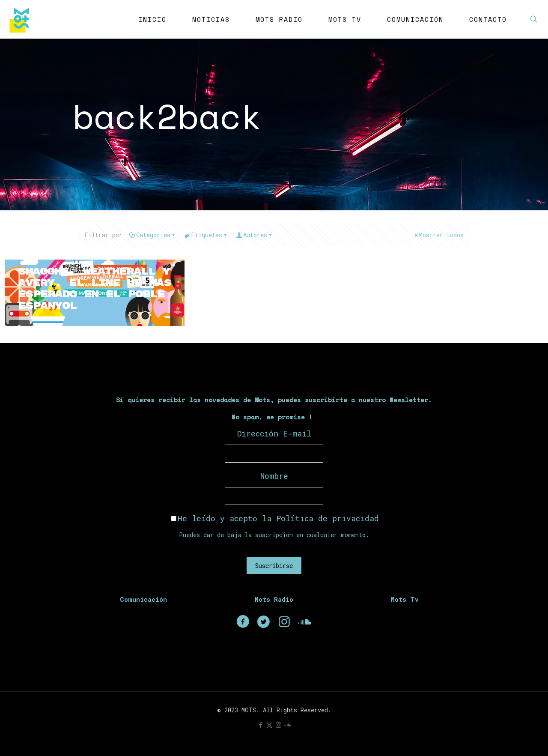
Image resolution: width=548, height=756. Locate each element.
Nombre (274, 476)
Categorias (153, 235)
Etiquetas (206, 235)
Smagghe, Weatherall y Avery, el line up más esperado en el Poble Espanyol (88, 288)
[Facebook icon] (261, 725)
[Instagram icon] (278, 725)
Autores (255, 235)
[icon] (287, 725)
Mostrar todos (438, 235)
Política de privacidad (328, 518)
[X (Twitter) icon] (270, 725)
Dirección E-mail (274, 433)
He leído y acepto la (275, 518)
